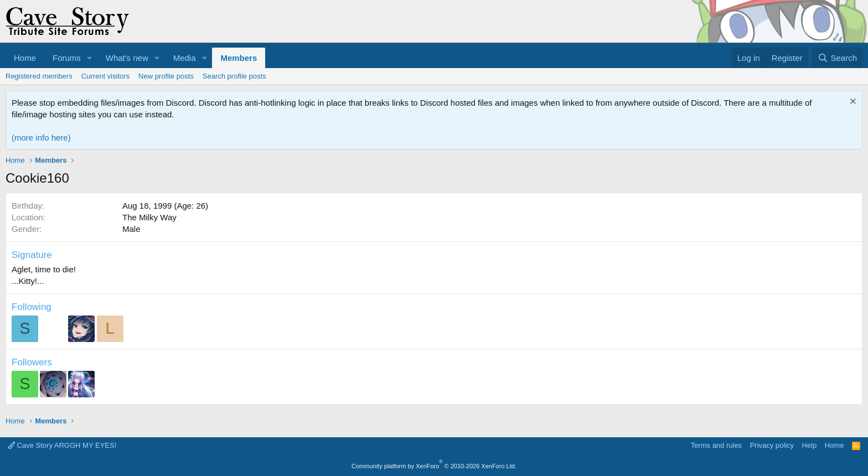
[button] (90, 58)
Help (810, 445)
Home (25, 58)
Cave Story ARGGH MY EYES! (62, 445)
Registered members (39, 76)
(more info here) (41, 138)
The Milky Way (149, 217)
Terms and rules (716, 445)
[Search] (837, 58)
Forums (67, 58)
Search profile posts (234, 76)
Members (239, 58)
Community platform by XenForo (434, 466)
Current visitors (105, 76)
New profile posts (166, 76)
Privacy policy (772, 445)
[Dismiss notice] (852, 103)
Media (185, 58)
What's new (127, 58)
